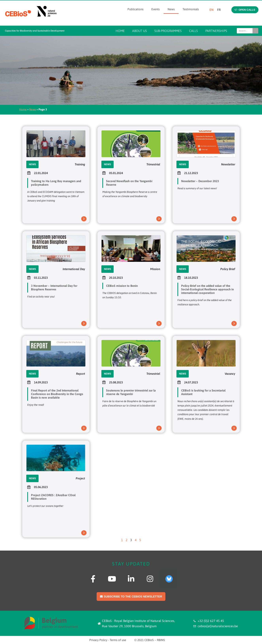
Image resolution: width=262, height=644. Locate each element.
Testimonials (191, 9)
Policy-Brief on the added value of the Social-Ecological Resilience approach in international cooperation (207, 289)
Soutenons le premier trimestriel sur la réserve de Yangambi (131, 392)
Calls (193, 31)
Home (120, 31)
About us (139, 31)
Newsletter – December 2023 (200, 181)
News (171, 9)
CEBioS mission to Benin (122, 286)
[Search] (255, 31)
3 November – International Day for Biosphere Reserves (54, 288)
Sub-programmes (168, 31)
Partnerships (216, 31)
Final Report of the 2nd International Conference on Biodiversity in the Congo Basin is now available (57, 394)
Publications (135, 9)
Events (156, 9)
